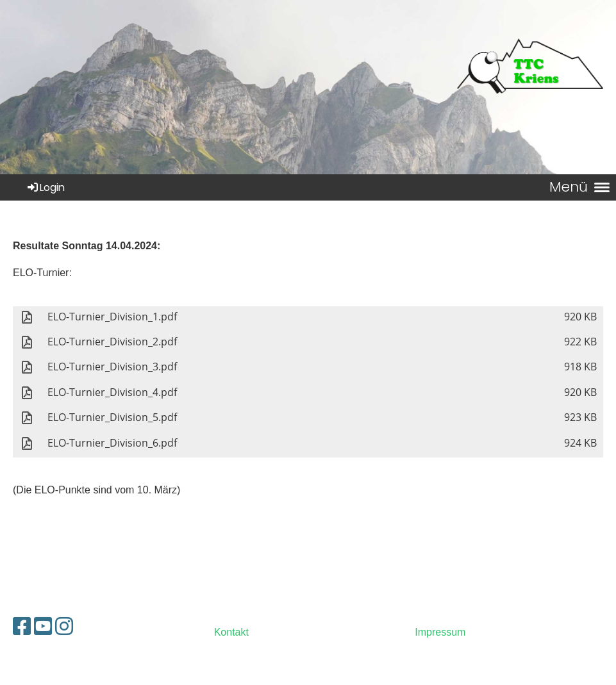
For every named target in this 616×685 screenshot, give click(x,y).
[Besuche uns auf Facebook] (22, 627)
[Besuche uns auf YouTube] (43, 627)
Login (45, 187)
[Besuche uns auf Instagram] (64, 627)
